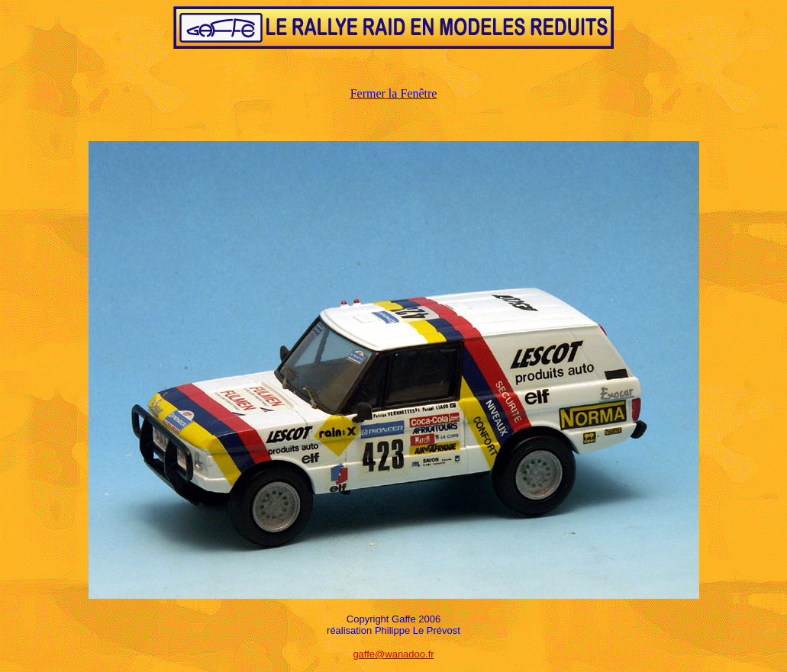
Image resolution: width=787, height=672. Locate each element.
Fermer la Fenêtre (394, 93)
